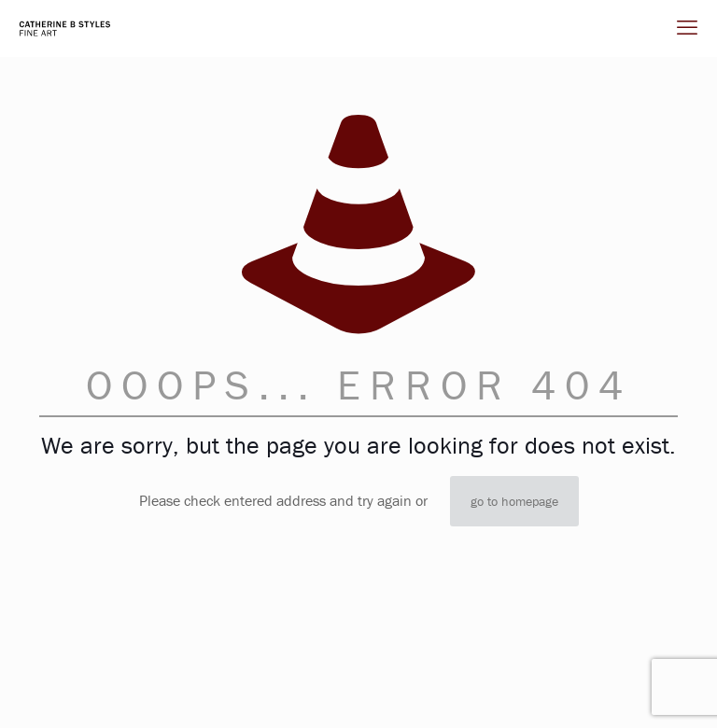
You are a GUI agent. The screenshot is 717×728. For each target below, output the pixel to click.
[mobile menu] (687, 28)
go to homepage (514, 501)
